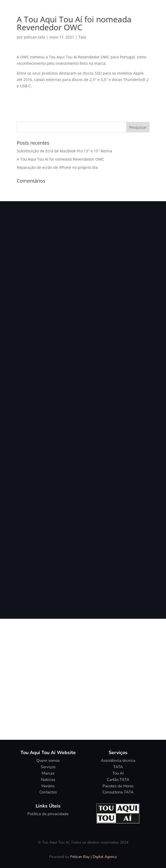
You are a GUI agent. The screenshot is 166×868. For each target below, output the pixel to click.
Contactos (48, 792)
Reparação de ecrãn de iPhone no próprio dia (57, 167)
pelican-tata (35, 37)
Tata (82, 37)
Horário (48, 786)
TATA (118, 767)
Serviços (48, 767)
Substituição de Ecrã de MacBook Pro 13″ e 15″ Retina (64, 151)
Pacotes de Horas (118, 786)
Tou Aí (118, 773)
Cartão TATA (118, 780)
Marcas (48, 773)
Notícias (48, 780)
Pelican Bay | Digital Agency (93, 857)
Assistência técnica (118, 760)
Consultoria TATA (118, 792)
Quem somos (48, 760)
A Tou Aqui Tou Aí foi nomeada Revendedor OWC (60, 159)
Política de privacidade (48, 814)
